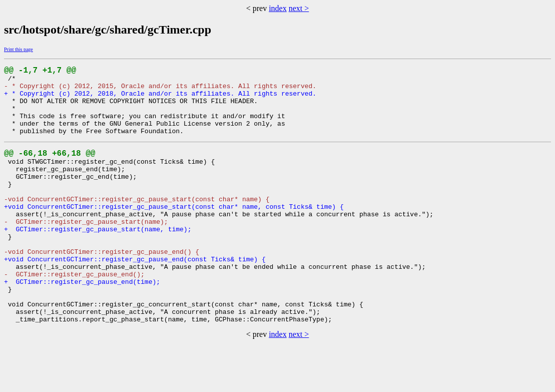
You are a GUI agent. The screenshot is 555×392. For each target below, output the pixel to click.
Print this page (19, 49)
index (278, 8)
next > (299, 8)
